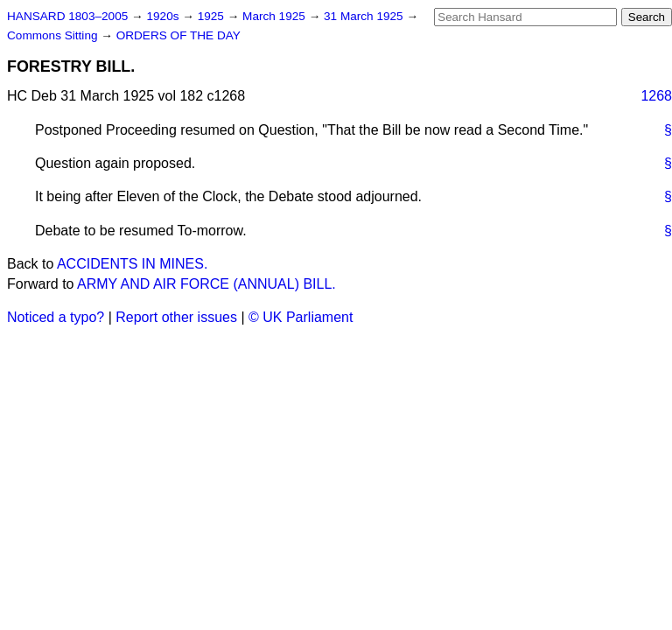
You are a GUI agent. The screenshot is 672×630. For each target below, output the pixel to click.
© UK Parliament (301, 317)
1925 (213, 16)
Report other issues (176, 317)
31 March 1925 (365, 16)
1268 (656, 96)
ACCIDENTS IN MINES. (132, 264)
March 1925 (276, 16)
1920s (164, 16)
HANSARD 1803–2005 (67, 16)
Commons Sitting (54, 35)
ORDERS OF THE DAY (178, 35)
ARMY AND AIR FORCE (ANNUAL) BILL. (206, 284)
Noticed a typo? (56, 317)
